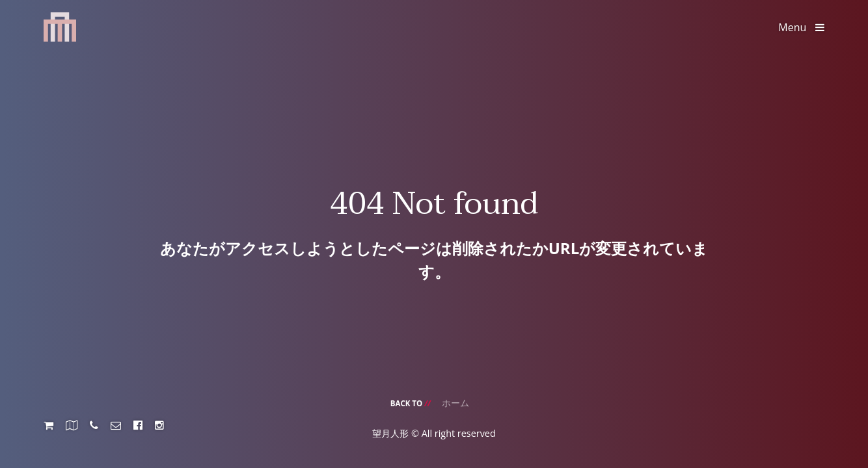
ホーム (455, 403)
